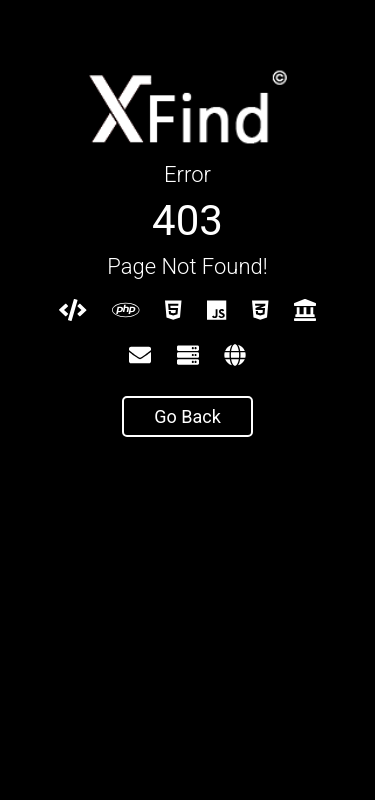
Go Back (187, 416)
